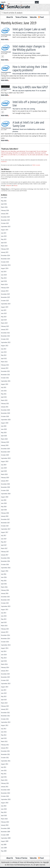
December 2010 (5, 790)
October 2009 (5, 835)
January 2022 (5, 368)
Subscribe (33, 17)
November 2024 (5, 259)
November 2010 (5, 793)
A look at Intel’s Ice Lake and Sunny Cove (28, 124)
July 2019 (4, 465)
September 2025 (6, 226)
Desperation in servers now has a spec (26, 53)
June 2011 (4, 770)
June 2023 (4, 313)
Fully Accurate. (36, 165)
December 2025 (5, 217)
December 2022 (5, 333)
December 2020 (5, 410)
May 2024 (4, 278)
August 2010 (5, 803)
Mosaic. (16, 185)
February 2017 (5, 552)
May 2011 (4, 774)
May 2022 (4, 355)
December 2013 (5, 674)
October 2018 (5, 490)
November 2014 (5, 638)
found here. (4, 162)
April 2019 (4, 471)
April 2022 (4, 358)
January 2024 (5, 291)
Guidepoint (8, 185)
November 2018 (5, 487)
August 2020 (5, 423)
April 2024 (4, 281)
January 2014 (5, 671)
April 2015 (4, 622)
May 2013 (4, 696)
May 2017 (4, 542)
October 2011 (5, 758)
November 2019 (5, 452)
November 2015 (5, 600)
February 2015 (5, 629)
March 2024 (4, 284)
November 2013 (5, 677)
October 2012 (5, 719)
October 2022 (5, 339)
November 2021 (5, 375)
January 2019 (5, 481)
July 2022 (4, 349)
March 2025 (4, 246)
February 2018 (5, 513)
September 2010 (6, 799)
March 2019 (4, 474)
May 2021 (4, 394)
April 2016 (4, 584)
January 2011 (5, 787)
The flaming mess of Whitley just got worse (28, 33)
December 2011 (5, 751)
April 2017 (4, 545)
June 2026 (4, 197)
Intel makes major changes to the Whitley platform (29, 48)
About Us (10, 17)
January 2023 (5, 329)
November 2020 (5, 413)
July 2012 (4, 729)
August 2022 (5, 346)
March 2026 (4, 207)
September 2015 (6, 606)
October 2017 (5, 526)
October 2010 (5, 796)
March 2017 (4, 548)
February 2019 (5, 477)
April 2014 (4, 661)
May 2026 (4, 201)
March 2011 (4, 780)
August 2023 (5, 307)
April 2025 (4, 243)
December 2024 (5, 255)
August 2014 (5, 648)
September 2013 (6, 683)
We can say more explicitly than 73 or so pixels (29, 91)
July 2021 (4, 387)
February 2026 (5, 210)
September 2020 (6, 420)
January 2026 (5, 214)
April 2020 (4, 436)
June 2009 (4, 848)
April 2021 (4, 397)
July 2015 (4, 613)
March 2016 (4, 587)
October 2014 (5, 642)
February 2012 (5, 745)
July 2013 (4, 690)
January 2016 (5, 593)
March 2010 (4, 819)
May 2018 (4, 506)
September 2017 (6, 529)
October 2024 (5, 262)
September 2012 (6, 722)
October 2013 (5, 680)
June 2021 (4, 391)
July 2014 (4, 651)
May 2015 (4, 619)
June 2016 (4, 577)
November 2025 (5, 220)
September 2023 (6, 304)
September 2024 (6, 265)
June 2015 (4, 616)
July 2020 (4, 426)
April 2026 (4, 204)
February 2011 (5, 783)
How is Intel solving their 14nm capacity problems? (30, 68)
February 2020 (5, 442)
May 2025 (4, 239)
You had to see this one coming (24, 109)
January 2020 (5, 445)
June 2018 (4, 503)
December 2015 (5, 597)
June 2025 (4, 236)
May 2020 (4, 432)
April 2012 (4, 738)
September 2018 (6, 494)
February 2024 (5, 288)
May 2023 (4, 317)
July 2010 (4, 806)
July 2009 (4, 844)
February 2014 (5, 667)
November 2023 (5, 297)
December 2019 (5, 449)
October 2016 (5, 564)
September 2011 (6, 761)
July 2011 (4, 767)
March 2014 (4, 664)
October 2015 (5, 603)
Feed (42, 17)
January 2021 (5, 407)
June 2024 (4, 275)
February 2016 (5, 590)
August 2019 (5, 461)
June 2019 (4, 468)
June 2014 (4, 655)
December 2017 (5, 519)
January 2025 (5, 252)
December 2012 (5, 712)
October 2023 (5, 300)
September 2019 (6, 458)
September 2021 (6, 381)
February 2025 (5, 249)
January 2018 (5, 516)
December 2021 (5, 371)
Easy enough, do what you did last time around (29, 74)
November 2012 (5, 716)
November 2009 (5, 832)
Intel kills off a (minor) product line (30, 104)
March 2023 (4, 323)
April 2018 (4, 510)
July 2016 (4, 574)
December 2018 (5, 484)
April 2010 (4, 815)
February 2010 (5, 822)
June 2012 (4, 732)
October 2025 (5, 223)
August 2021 (5, 384)
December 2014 (5, 635)
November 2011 (5, 754)
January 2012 (5, 748)
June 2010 (4, 809)
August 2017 (5, 532)
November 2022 (5, 336)
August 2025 (5, 230)
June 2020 (4, 429)
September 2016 (6, 568)
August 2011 (5, 764)
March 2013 (4, 703)
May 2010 (4, 812)
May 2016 (4, 581)
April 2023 (4, 320)
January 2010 (5, 825)
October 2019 (5, 455)
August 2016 (5, 571)
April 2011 (4, 777)
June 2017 (4, 539)
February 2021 (5, 403)
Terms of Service (21, 17)
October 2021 (5, 378)
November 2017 (5, 523)
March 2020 (4, 439)
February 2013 (5, 706)
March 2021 (4, 400)
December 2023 (5, 294)
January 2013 (5, 709)
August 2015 (5, 609)
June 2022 (4, 352)
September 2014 (6, 645)
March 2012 (4, 741)
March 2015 (4, 626)
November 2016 (5, 561)
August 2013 (5, 687)
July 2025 (4, 233)
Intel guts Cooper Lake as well (29, 29)
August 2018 (5, 497)
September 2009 (6, 838)
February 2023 (5, 326)
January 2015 (5, 632)
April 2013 (4, 700)
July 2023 (4, 310)
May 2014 (4, 658)
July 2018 (4, 500)
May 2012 (4, 735)
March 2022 (4, 362)
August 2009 (5, 841)
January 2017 (5, 555)
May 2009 (4, 851)
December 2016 (5, 558)
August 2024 (5, 268)
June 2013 (4, 693)
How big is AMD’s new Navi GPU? (30, 87)
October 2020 (5, 416)
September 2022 (6, 342)
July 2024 (4, 271)
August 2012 (5, 725)
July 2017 (4, 535)
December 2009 (5, 828)
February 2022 (5, 365)
